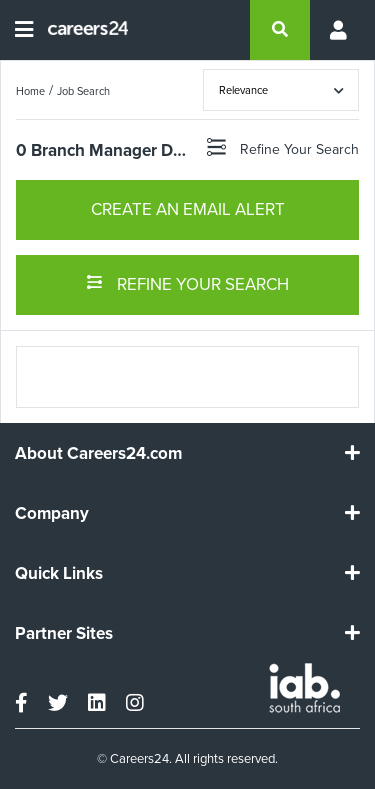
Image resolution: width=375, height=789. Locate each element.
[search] (280, 30)
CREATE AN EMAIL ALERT (188, 209)
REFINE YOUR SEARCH (187, 283)
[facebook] (21, 703)
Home (30, 91)
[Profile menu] (335, 30)
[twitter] (58, 703)
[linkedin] (97, 703)
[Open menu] (24, 30)
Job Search (83, 91)
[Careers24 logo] (80, 30)
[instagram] (135, 703)
